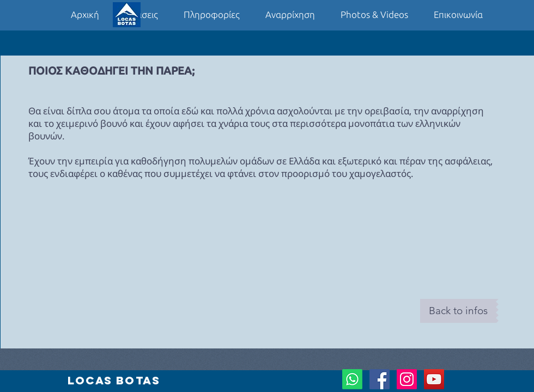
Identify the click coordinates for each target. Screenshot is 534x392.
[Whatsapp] (352, 379)
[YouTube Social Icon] (434, 379)
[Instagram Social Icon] (407, 379)
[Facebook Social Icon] (380, 379)
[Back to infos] (458, 311)
